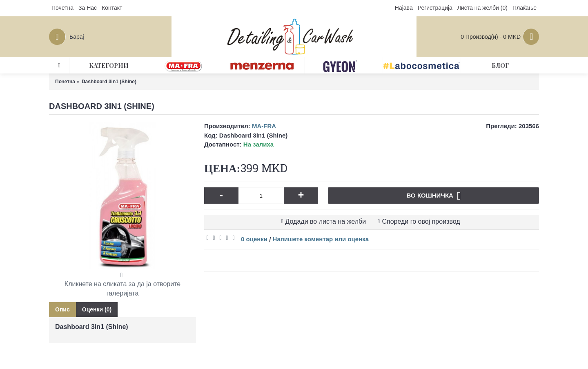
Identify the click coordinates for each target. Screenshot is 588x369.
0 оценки (254, 239)
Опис (62, 309)
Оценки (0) (97, 309)
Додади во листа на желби (326, 221)
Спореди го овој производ (421, 221)
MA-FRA (264, 126)
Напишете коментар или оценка (321, 239)
